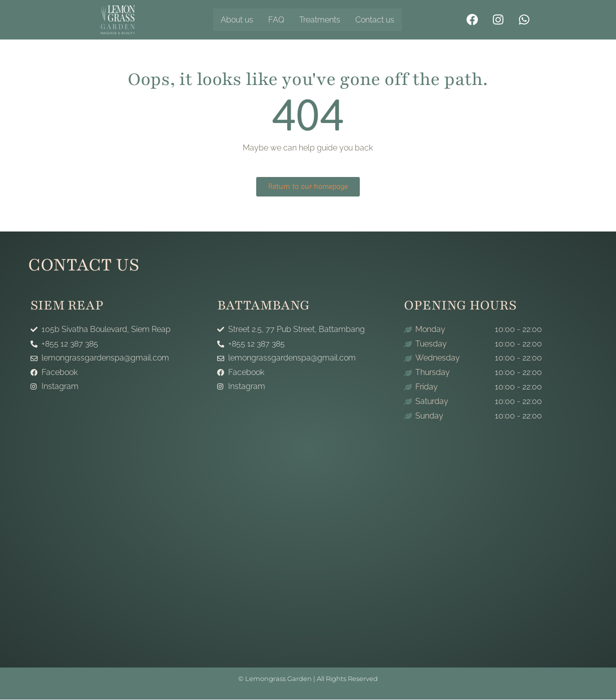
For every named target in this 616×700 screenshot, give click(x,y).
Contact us (375, 20)
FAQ (276, 20)
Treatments (320, 20)
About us (237, 20)
